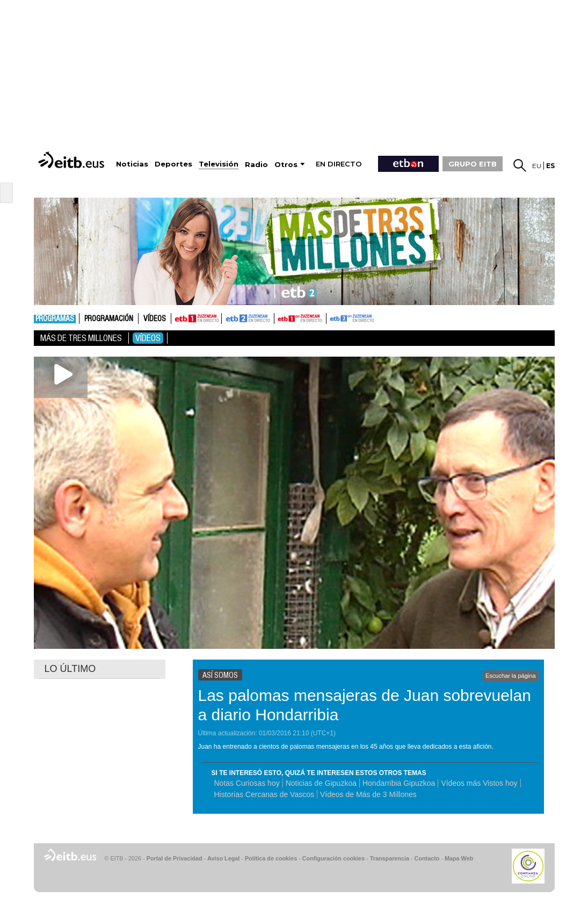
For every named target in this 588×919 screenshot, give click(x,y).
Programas (55, 319)
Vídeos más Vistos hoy (479, 783)
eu (537, 166)
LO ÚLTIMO (70, 669)
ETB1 (196, 319)
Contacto (427, 858)
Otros (286, 165)
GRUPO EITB (473, 164)
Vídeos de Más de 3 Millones (368, 794)
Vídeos (155, 319)
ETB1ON (279, 317)
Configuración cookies (333, 858)
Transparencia (390, 858)
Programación (109, 319)
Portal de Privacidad (175, 858)
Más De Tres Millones (81, 338)
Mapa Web (459, 858)
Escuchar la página (511, 676)
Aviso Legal (223, 858)
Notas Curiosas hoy (247, 783)
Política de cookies (271, 858)
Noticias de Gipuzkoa (321, 783)
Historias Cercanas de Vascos (264, 794)
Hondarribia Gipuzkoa (399, 783)
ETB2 (248, 319)
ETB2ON (331, 317)
